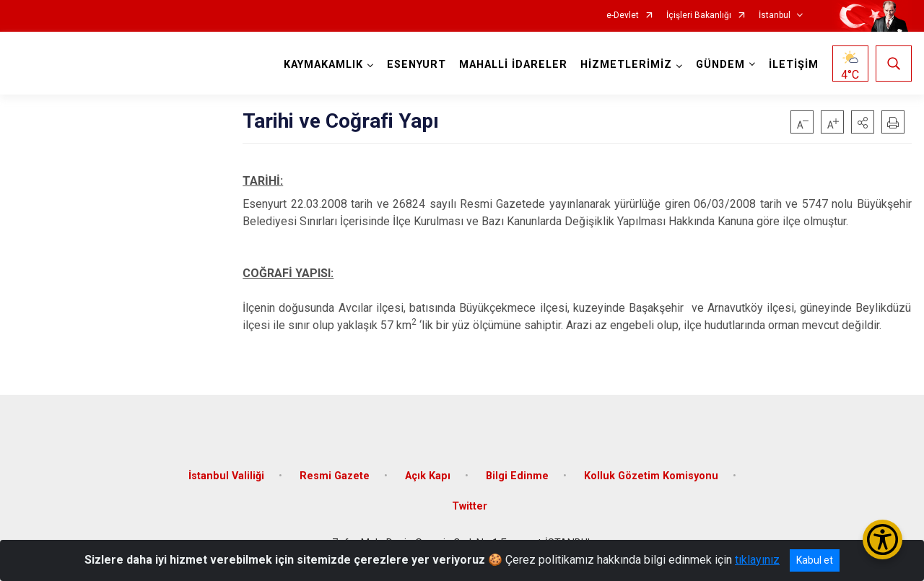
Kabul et (815, 560)
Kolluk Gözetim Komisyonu (651, 476)
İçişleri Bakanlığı (699, 16)
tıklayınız (757, 560)
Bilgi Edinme (517, 476)
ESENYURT (417, 65)
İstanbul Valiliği (226, 476)
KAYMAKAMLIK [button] (323, 65)
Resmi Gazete (335, 476)
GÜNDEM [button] (720, 65)
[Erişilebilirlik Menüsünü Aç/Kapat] (882, 539)
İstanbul (775, 16)
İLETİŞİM (794, 65)
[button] (863, 122)
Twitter (470, 506)
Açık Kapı (428, 476)
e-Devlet (623, 16)
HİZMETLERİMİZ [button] (626, 65)
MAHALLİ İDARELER (513, 65)
